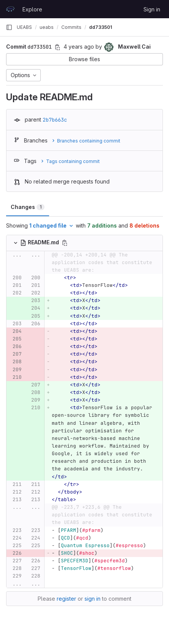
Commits (71, 27)
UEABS (24, 27)
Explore (32, 9)
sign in (92, 599)
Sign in (152, 9)
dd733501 (100, 27)
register (66, 599)
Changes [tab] (28, 207)
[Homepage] (10, 9)
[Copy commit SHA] (57, 47)
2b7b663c (55, 120)
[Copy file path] (65, 243)
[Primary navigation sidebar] (9, 27)
